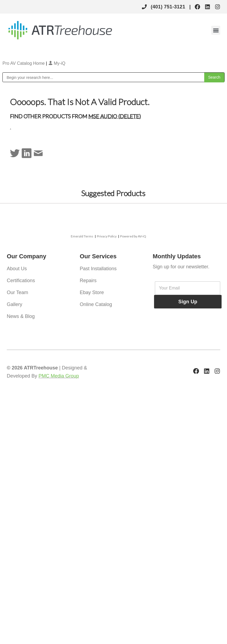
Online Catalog (96, 304)
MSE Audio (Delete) (115, 116)
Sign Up (188, 302)
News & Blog (21, 316)
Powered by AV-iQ (133, 236)
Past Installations (98, 269)
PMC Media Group (59, 376)
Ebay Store (92, 292)
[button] (216, 30)
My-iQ (57, 63)
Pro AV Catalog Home (24, 63)
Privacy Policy (107, 236)
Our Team (17, 292)
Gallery (15, 304)
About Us (17, 269)
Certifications (21, 281)
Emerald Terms (82, 236)
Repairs (88, 281)
